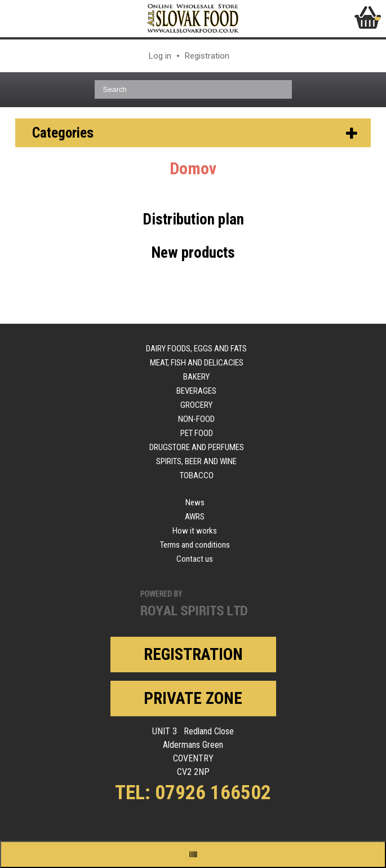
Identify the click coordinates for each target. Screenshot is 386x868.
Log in (160, 56)
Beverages (196, 391)
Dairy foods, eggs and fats (196, 349)
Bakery (196, 377)
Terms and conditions (195, 545)
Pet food (197, 433)
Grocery (196, 405)
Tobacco (197, 475)
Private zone (193, 698)
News (195, 503)
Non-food (196, 419)
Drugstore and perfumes (197, 447)
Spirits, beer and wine (196, 461)
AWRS (195, 517)
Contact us (195, 559)
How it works (195, 531)
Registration (207, 56)
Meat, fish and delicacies (197, 363)
